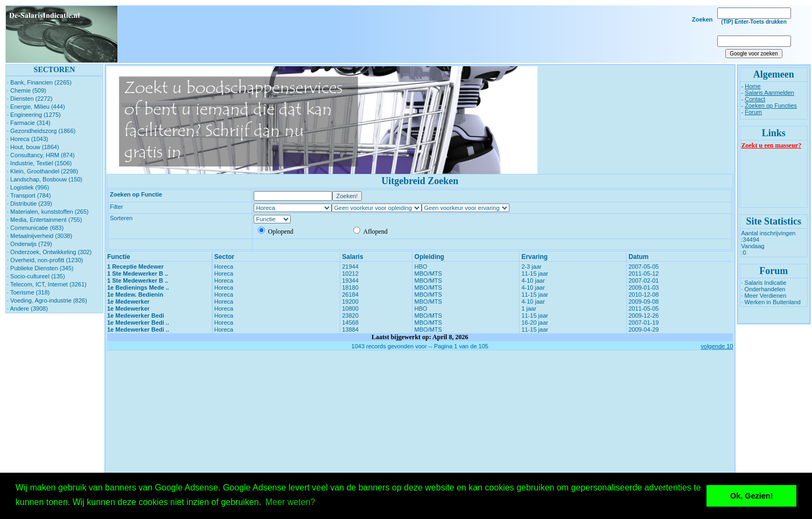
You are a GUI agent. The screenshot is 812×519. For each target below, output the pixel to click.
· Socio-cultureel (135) (36, 276)
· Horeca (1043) (27, 139)
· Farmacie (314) (29, 123)
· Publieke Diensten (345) (40, 268)
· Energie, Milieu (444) (36, 107)
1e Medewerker (128, 301)
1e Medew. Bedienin (135, 294)
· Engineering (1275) (34, 115)
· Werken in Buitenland (771, 302)
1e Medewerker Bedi (136, 315)
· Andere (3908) (27, 308)
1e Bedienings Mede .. (138, 287)
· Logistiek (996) (28, 187)
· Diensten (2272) (30, 99)
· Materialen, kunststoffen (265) (48, 212)
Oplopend (276, 232)
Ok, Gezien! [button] (751, 496)
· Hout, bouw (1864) (33, 147)
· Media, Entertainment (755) (44, 220)
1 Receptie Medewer (135, 266)
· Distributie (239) (30, 204)
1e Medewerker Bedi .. (138, 322)
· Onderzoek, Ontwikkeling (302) (49, 252)
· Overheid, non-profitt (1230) (45, 260)
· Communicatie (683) (35, 228)
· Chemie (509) (27, 90)
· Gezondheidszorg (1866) (41, 131)
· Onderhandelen (764, 289)
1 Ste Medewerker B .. (138, 273)
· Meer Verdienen (764, 296)
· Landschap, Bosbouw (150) (45, 179)
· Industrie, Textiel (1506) (39, 163)
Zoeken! (347, 196)
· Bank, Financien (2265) (39, 82)
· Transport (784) (29, 195)
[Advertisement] (414, 34)
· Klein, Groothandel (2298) (43, 171)
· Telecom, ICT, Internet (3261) (47, 284)
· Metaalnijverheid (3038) (40, 236)
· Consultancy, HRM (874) (41, 155)
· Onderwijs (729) (30, 244)
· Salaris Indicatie (764, 283)
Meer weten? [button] (290, 502)
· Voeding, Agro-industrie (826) (47, 300)
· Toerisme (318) (28, 292)
